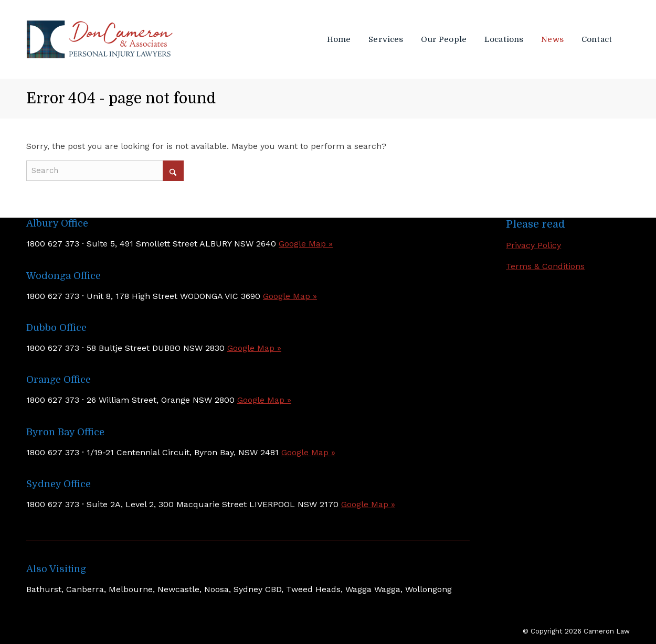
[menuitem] (341, 39)
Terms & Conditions (545, 266)
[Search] (105, 171)
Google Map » (306, 244)
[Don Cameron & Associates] (100, 39)
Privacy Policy (533, 245)
